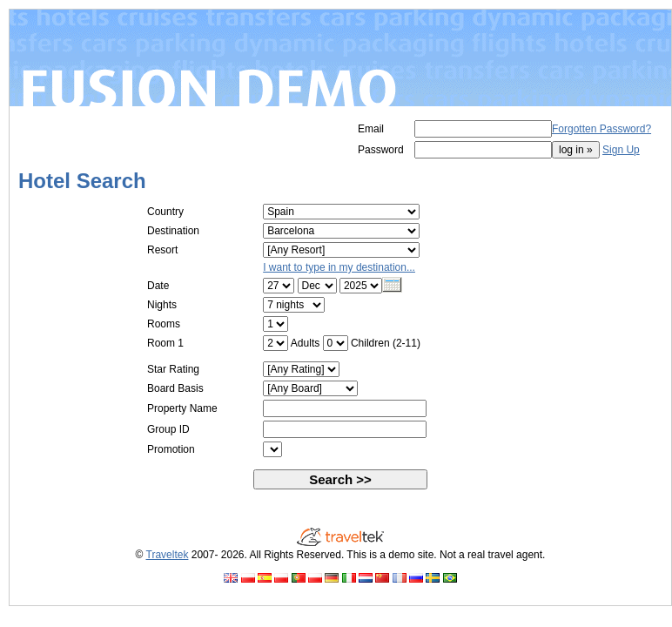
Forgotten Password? (601, 129)
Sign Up (621, 150)
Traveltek (168, 555)
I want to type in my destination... (339, 267)
